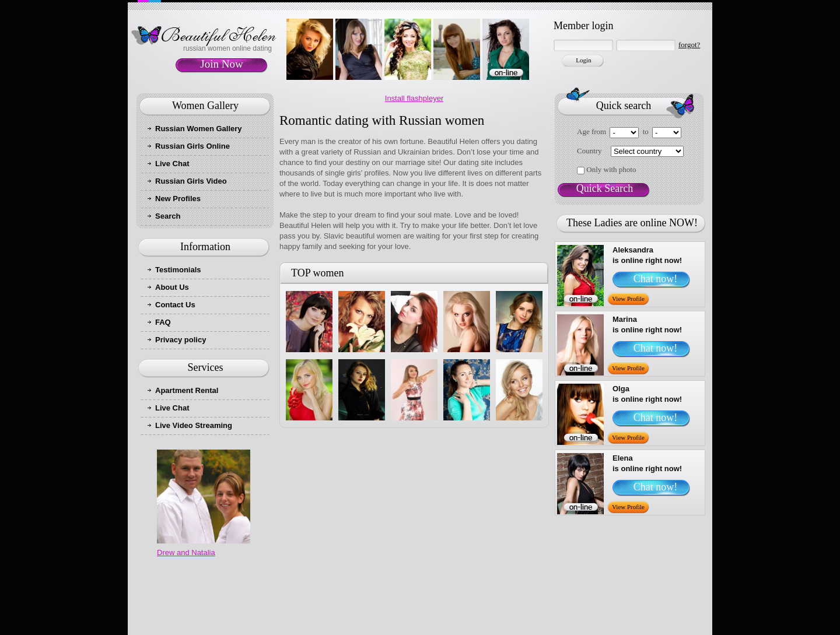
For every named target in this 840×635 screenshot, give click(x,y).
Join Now (221, 64)
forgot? (689, 45)
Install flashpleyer (414, 98)
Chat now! (656, 279)
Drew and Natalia (186, 552)
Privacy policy (181, 340)
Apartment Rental (187, 390)
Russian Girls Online (192, 146)
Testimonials (178, 270)
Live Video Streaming (194, 425)
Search (168, 216)
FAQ (163, 322)
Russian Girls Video (191, 181)
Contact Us (175, 305)
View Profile (628, 299)
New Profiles (178, 199)
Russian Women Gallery (199, 129)
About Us (172, 287)
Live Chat (172, 164)
